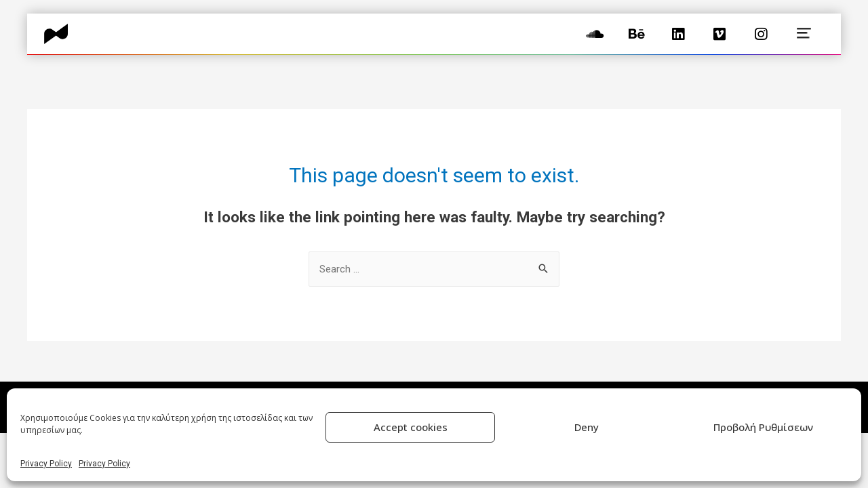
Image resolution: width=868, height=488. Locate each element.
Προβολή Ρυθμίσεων (763, 427)
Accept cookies (411, 427)
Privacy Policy (46, 464)
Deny (587, 427)
